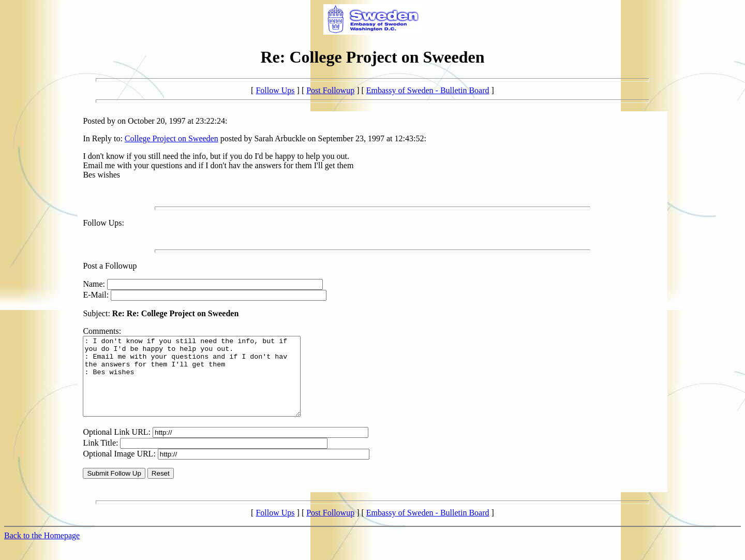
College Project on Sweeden (172, 138)
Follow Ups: (103, 223)
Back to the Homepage (42, 551)
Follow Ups (275, 90)
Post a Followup (110, 266)
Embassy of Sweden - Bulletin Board (428, 90)
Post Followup (330, 90)
